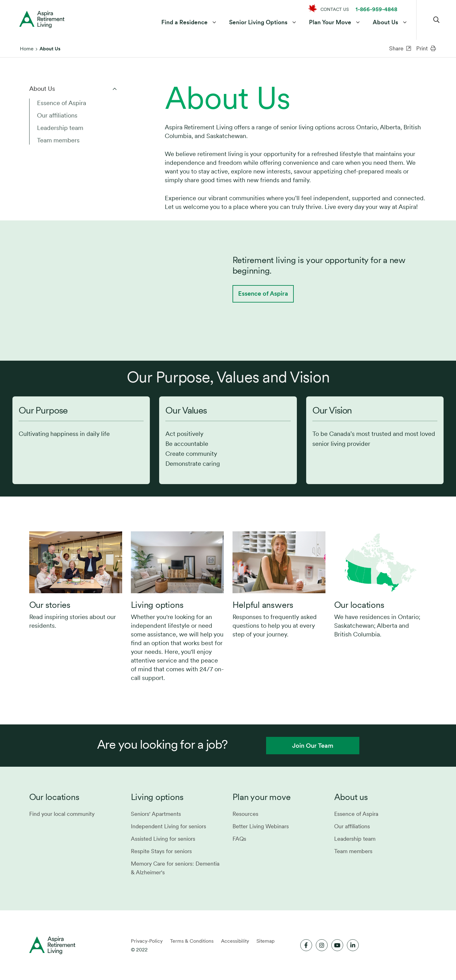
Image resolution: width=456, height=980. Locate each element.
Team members (58, 140)
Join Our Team (313, 746)
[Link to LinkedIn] (353, 945)
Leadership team (60, 128)
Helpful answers (263, 605)
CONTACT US (335, 9)
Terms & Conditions (192, 941)
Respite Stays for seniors (161, 851)
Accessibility (235, 941)
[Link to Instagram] (322, 945)
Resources (245, 814)
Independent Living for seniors (168, 826)
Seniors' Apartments (156, 814)
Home (27, 49)
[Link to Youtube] (337, 945)
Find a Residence (184, 23)
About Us (385, 23)
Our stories (50, 605)
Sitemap (265, 941)
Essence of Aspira (62, 103)
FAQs (239, 839)
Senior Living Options (258, 23)
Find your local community (62, 814)
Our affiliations (57, 115)
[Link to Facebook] (306, 945)
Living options (157, 605)
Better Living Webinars (261, 826)
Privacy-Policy (147, 941)
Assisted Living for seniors (163, 839)
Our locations (359, 605)
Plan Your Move (329, 23)
